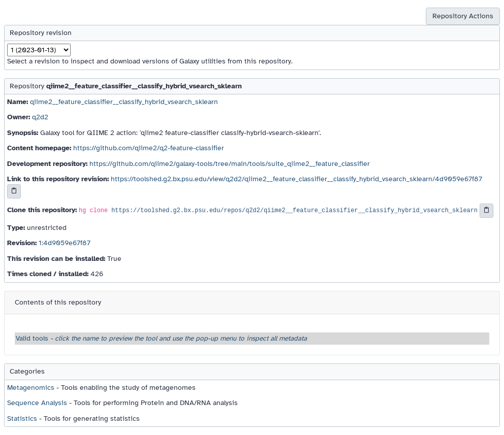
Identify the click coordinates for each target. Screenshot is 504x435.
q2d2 (40, 117)
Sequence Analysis (37, 403)
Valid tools (161, 338)
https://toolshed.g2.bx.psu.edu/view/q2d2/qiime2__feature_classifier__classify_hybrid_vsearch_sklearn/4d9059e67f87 (296, 179)
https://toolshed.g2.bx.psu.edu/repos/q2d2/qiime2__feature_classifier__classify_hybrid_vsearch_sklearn (294, 211)
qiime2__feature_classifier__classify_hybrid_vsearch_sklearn (124, 102)
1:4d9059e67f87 (65, 243)
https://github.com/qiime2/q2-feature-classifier (149, 148)
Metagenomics (31, 388)
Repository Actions (463, 16)
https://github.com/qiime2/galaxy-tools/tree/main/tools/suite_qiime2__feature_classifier (230, 164)
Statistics (22, 419)
